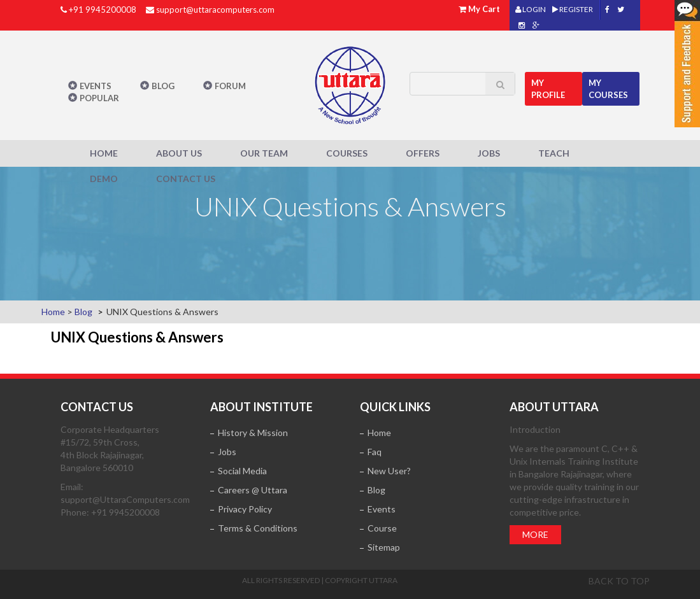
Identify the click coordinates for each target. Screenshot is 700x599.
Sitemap (384, 547)
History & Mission (253, 433)
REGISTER (573, 9)
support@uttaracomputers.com (215, 10)
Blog (163, 86)
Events (96, 86)
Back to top (619, 581)
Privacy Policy (245, 509)
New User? (389, 471)
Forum (230, 86)
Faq (375, 452)
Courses (347, 153)
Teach (554, 153)
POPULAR (99, 98)
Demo (104, 179)
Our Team (264, 153)
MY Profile (548, 89)
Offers (423, 153)
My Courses (608, 89)
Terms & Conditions (258, 528)
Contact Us (186, 179)
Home (104, 153)
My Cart (484, 9)
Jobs (489, 153)
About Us (179, 153)
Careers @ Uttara (253, 490)
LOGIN (531, 9)
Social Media (242, 471)
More (535, 534)
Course (382, 528)
